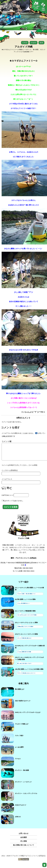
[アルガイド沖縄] (23, 525)
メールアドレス (7, 483)
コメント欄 (6, 441)
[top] (44, 865)
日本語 (25, 43)
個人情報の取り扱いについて (23, 848)
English (34, 43)
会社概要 (24, 841)
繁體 (41, 43)
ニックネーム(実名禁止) (10, 474)
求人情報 (24, 845)
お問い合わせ (24, 837)
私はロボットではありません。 (14, 504)
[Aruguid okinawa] (8, 10)
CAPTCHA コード (8, 499)
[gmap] (25, 568)
